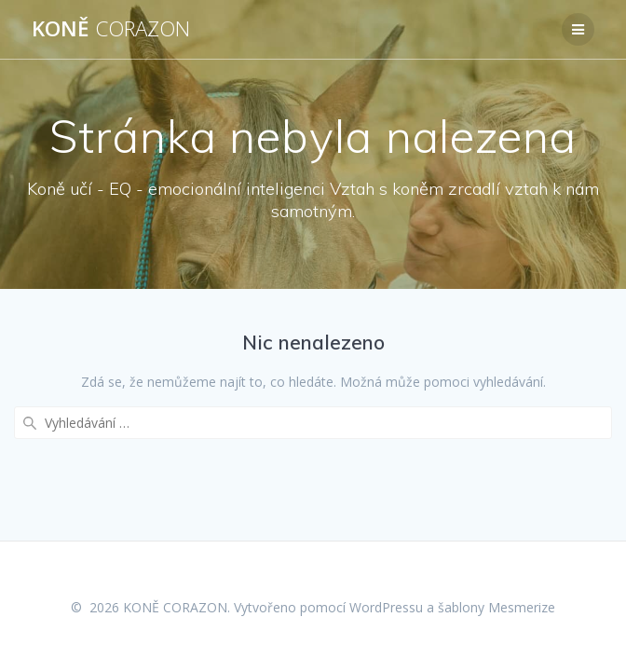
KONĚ (111, 29)
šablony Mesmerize (497, 607)
